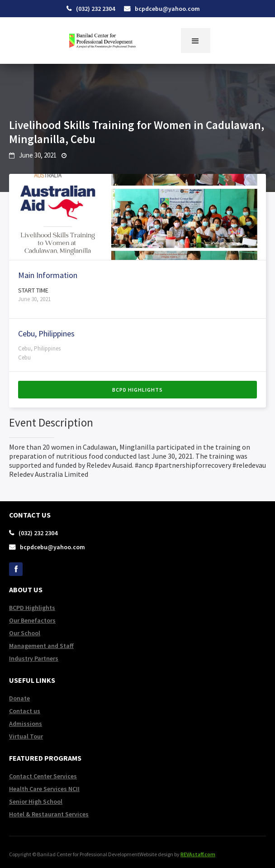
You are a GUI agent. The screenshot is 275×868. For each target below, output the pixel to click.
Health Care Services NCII (44, 789)
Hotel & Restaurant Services (49, 814)
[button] (196, 41)
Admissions (26, 724)
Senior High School (36, 801)
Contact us (25, 711)
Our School (25, 633)
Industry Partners (34, 658)
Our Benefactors (32, 620)
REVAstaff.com (198, 854)
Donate (19, 698)
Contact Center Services (43, 776)
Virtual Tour (26, 736)
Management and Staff (41, 646)
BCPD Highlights (137, 390)
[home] (100, 41)
